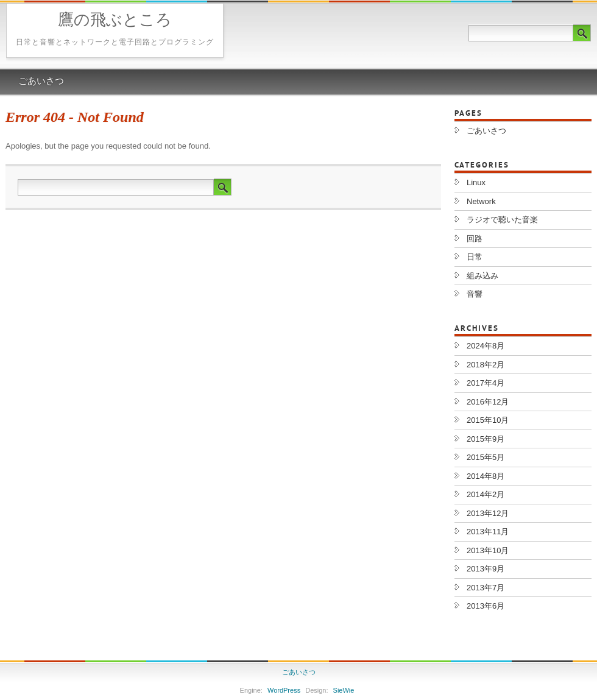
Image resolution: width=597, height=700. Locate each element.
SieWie (344, 690)
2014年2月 (486, 494)
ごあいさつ (41, 82)
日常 (475, 257)
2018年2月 (486, 365)
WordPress (284, 690)
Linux (476, 182)
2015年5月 (486, 457)
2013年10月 (488, 550)
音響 (475, 294)
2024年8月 (486, 346)
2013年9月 (486, 569)
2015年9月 (486, 439)
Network (481, 201)
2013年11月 (488, 532)
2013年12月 (488, 513)
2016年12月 (488, 402)
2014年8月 (486, 476)
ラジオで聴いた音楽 (502, 220)
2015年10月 (488, 420)
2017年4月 (486, 383)
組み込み (482, 276)
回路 (475, 239)
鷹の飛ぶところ (115, 21)
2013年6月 (486, 606)
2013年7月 (486, 588)
